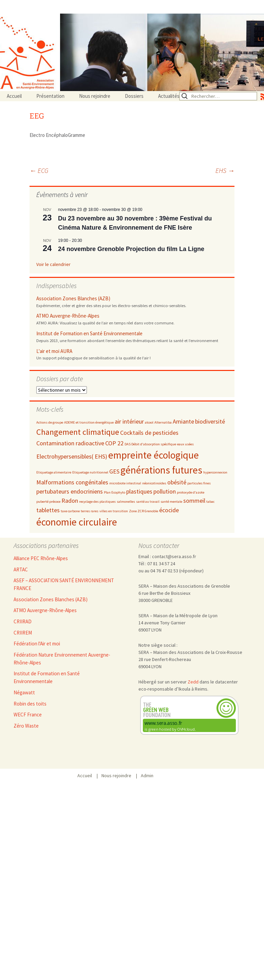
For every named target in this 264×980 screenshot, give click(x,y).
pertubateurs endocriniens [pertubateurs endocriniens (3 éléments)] (70, 491)
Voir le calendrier (53, 264)
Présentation (50, 96)
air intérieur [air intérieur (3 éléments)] (129, 421)
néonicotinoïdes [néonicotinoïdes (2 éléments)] (154, 483)
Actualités (169, 96)
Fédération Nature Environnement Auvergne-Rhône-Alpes (62, 659)
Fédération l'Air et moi (37, 644)
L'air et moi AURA (54, 351)
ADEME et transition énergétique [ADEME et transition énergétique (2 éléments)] (89, 422)
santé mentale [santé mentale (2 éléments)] (171, 502)
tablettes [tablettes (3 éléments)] (48, 510)
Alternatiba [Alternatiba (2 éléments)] (163, 422)
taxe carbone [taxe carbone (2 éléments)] (70, 511)
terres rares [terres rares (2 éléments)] (90, 511)
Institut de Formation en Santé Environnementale (89, 333)
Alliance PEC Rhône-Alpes (41, 558)
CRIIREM (23, 633)
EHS (225, 170)
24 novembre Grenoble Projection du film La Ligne (131, 249)
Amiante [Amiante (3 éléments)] (183, 421)
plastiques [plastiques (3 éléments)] (139, 491)
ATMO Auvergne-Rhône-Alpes (68, 316)
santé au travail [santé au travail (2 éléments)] (148, 502)
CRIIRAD (23, 621)
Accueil (14, 96)
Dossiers (134, 96)
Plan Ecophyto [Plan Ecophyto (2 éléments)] (115, 492)
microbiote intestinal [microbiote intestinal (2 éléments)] (125, 483)
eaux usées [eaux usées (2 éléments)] (185, 444)
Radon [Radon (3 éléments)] (70, 501)
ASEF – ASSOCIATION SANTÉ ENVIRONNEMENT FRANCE (64, 584)
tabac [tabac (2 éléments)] (210, 502)
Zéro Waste (26, 726)
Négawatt (24, 692)
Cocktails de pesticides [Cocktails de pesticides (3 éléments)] (149, 433)
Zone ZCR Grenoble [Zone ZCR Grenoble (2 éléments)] (144, 511)
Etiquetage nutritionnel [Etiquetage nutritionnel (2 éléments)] (90, 472)
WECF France (28, 715)
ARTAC (21, 569)
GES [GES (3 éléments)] (114, 471)
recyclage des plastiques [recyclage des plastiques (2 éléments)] (97, 502)
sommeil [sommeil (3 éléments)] (194, 501)
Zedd (193, 682)
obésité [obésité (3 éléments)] (177, 482)
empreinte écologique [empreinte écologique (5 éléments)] (154, 455)
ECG (39, 170)
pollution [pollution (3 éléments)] (165, 491)
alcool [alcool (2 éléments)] (149, 422)
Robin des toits (30, 704)
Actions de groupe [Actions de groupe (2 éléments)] (50, 422)
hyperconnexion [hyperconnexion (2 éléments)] (215, 472)
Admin (147, 776)
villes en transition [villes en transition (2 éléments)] (114, 511)
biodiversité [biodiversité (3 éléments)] (210, 421)
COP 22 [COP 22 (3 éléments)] (114, 443)
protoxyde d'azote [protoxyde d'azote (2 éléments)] (191, 492)
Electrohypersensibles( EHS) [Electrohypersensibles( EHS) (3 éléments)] (72, 456)
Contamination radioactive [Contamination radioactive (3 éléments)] (70, 443)
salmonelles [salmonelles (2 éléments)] (126, 502)
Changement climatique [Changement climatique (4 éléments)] (78, 432)
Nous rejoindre (95, 96)
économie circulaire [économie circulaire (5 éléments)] (77, 522)
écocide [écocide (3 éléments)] (169, 510)
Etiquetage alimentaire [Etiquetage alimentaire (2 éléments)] (54, 472)
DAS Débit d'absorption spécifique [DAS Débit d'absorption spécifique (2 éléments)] (150, 444)
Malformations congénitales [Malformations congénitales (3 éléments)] (72, 482)
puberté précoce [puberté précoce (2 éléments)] (48, 502)
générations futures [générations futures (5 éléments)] (161, 470)
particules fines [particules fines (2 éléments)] (199, 483)
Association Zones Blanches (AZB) (73, 298)
